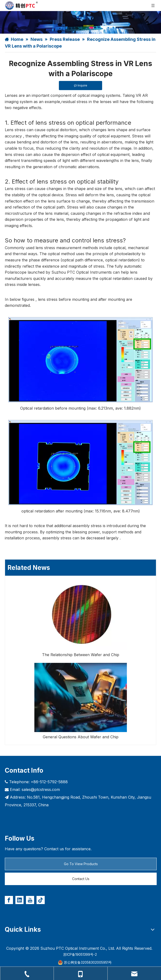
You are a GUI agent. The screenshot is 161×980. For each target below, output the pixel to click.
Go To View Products (81, 864)
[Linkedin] (19, 900)
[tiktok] (41, 900)
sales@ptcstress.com (41, 789)
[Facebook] (9, 900)
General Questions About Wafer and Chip (81, 737)
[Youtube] (30, 900)
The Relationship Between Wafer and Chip (81, 655)
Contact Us (81, 879)
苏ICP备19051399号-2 (80, 954)
